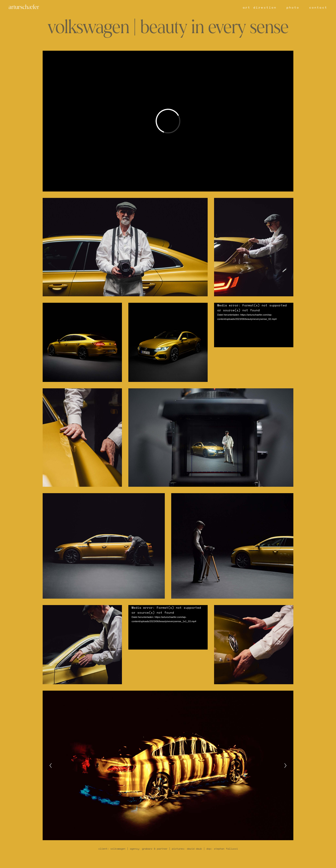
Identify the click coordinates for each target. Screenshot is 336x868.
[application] (254, 325)
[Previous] (51, 766)
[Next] (285, 766)
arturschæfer (24, 7)
